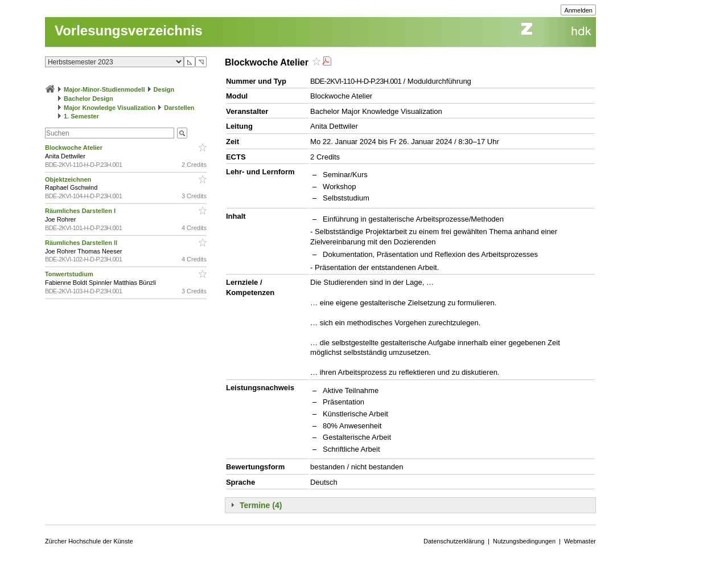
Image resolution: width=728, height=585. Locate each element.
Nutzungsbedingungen (524, 541)
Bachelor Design (89, 99)
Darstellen (179, 108)
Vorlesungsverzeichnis (129, 30)
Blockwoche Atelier (75, 148)
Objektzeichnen (69, 179)
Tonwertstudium (70, 274)
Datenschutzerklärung (454, 541)
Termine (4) (261, 505)
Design (164, 89)
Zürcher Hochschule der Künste (89, 541)
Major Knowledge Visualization (110, 108)
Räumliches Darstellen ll (82, 243)
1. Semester (81, 116)
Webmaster (580, 541)
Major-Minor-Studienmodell (104, 89)
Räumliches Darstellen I (81, 211)
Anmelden (578, 10)
